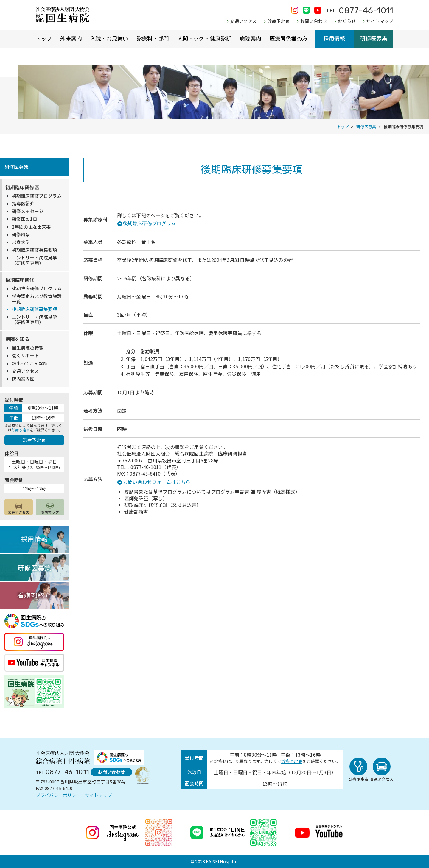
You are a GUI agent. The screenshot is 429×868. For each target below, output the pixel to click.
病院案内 (250, 39)
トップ (44, 39)
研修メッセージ (28, 211)
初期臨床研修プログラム (37, 196)
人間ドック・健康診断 (204, 39)
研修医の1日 (25, 219)
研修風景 (21, 234)
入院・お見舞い (109, 39)
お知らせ (347, 21)
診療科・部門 (153, 39)
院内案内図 (23, 379)
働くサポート (25, 356)
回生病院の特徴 (28, 348)
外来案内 (71, 39)
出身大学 (21, 242)
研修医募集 (374, 39)
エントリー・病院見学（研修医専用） (35, 260)
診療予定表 (279, 21)
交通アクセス (243, 21)
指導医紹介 (23, 204)
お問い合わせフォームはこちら (157, 482)
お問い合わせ (314, 21)
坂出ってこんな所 (30, 363)
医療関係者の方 (289, 39)
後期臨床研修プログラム (150, 223)
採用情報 (334, 39)
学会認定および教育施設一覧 (37, 299)
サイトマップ (380, 21)
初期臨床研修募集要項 (35, 250)
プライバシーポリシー (58, 795)
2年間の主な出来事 (31, 227)
